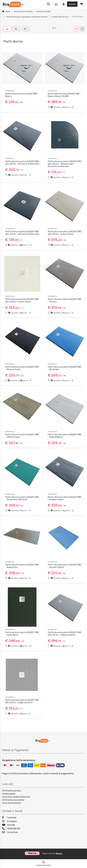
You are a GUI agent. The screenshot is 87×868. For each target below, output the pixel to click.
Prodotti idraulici (43, 11)
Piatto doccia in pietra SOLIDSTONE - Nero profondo (22, 368)
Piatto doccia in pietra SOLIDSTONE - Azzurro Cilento (65, 566)
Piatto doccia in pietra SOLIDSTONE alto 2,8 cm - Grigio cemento (65, 634)
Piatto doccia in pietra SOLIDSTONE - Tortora (65, 301)
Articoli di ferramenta (23, 11)
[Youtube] (43, 825)
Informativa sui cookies (13, 800)
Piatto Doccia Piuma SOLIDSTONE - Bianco (22, 95)
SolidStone (10, 91)
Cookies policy (9, 794)
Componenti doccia (60, 17)
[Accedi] (69, 4)
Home (8, 11)
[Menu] (56, 4)
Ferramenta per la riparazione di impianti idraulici (27, 17)
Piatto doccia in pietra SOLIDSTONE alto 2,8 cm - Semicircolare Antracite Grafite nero (65, 164)
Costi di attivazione (12, 803)
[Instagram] (43, 822)
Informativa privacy (12, 791)
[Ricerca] (48, 4)
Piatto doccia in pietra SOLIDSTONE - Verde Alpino (22, 634)
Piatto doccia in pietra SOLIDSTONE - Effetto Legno (22, 436)
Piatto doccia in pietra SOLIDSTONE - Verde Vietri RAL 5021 (22, 498)
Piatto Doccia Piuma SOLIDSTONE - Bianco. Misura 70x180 (64, 95)
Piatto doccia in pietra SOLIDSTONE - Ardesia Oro (22, 566)
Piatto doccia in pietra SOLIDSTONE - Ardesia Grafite (65, 498)
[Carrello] (81, 4)
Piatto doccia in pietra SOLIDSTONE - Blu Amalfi (65, 368)
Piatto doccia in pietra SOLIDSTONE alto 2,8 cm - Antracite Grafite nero (22, 163)
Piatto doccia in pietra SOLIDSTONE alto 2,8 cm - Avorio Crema (65, 233)
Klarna (59, 853)
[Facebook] (43, 818)
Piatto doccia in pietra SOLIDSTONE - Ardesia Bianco (65, 436)
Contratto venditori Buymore (16, 797)
